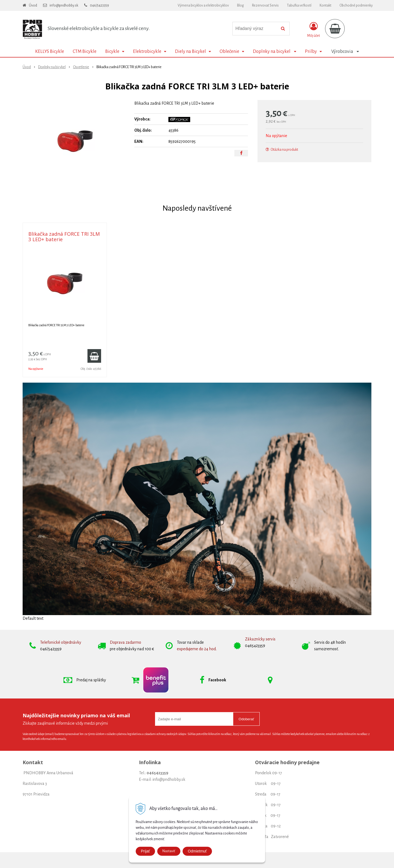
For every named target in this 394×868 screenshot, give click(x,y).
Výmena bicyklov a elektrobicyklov (203, 5)
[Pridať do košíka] (94, 356)
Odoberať (246, 719)
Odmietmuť (197, 851)
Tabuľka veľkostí (299, 5)
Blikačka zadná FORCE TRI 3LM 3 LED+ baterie (64, 237)
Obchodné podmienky (356, 5)
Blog (240, 5)
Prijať (145, 851)
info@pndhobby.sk (64, 5)
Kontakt (325, 5)
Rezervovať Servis (265, 5)
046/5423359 (99, 5)
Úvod (33, 5)
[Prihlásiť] (313, 30)
